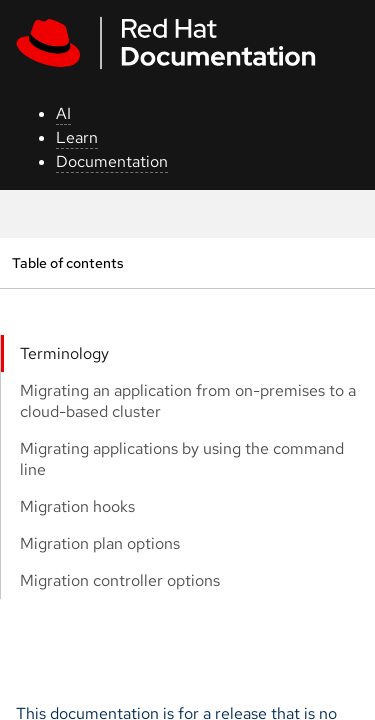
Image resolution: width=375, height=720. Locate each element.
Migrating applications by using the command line (182, 459)
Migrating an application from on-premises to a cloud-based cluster (188, 401)
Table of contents (67, 262)
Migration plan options (100, 543)
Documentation (112, 161)
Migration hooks (77, 506)
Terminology (64, 353)
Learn (77, 137)
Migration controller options (120, 580)
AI (63, 113)
